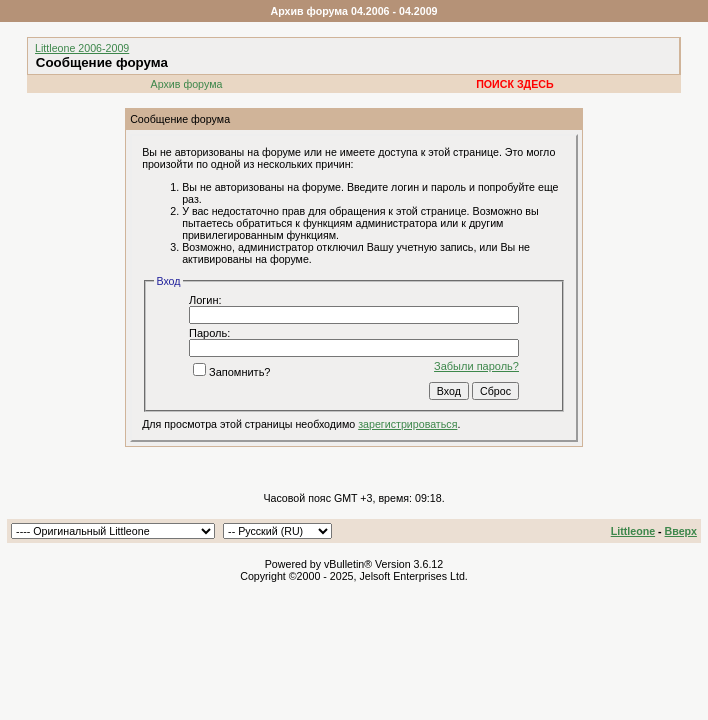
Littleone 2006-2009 (82, 48)
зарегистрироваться (407, 424)
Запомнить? (232, 372)
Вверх (681, 531)
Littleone (633, 531)
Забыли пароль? (476, 366)
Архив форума (187, 84)
